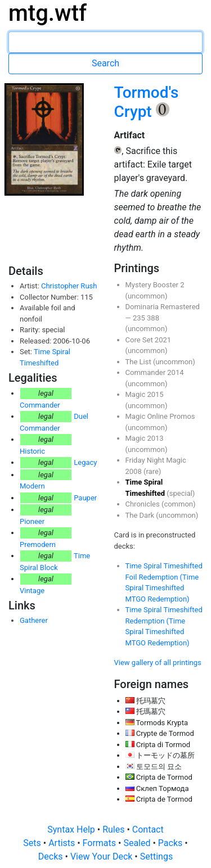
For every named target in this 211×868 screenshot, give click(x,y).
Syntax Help (72, 829)
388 (153, 318)
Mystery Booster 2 (155, 285)
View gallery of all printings (158, 663)
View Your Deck (102, 856)
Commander (40, 405)
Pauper (85, 498)
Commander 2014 (155, 372)
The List (139, 362)
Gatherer (34, 620)
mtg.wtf (48, 13)
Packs (171, 843)
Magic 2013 (145, 438)
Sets (33, 843)
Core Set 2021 (149, 340)
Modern (32, 486)
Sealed (138, 843)
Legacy (85, 462)
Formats (100, 843)
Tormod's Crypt (147, 102)
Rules (115, 829)
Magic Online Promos (160, 416)
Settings (156, 856)
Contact (148, 829)
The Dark (141, 515)
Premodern (38, 544)
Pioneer (32, 521)
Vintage (32, 591)
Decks (52, 856)
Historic (32, 451)
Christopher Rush (69, 286)
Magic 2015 (145, 394)
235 (140, 318)
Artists (63, 843)
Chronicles (143, 504)
